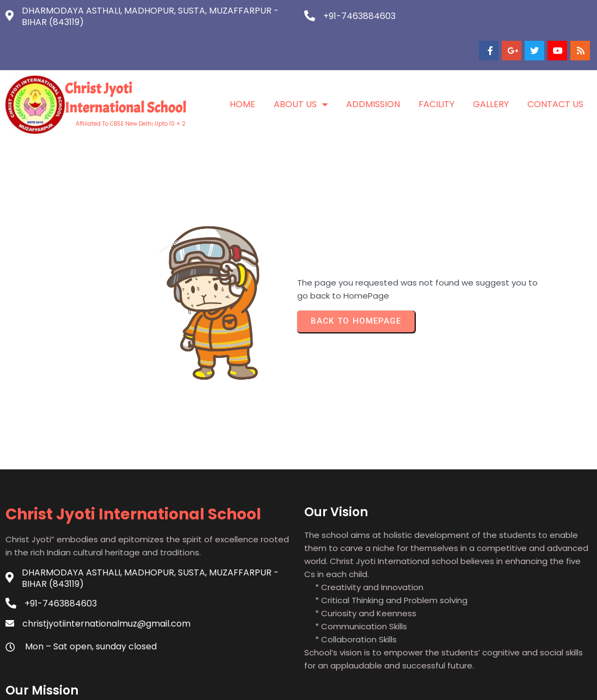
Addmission (373, 70)
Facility (436, 70)
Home (242, 70)
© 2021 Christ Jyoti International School (299, 683)
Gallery (491, 70)
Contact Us (555, 70)
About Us (301, 70)
